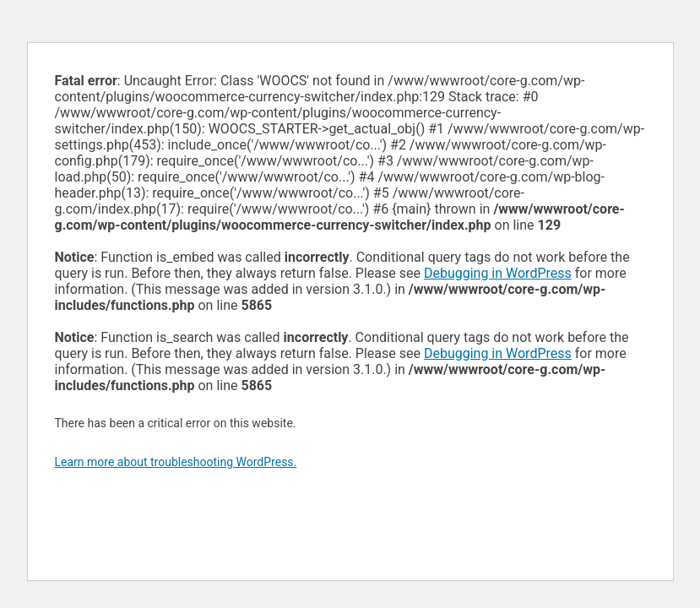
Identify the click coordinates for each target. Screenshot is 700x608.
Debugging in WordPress (498, 273)
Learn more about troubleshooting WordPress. (176, 462)
